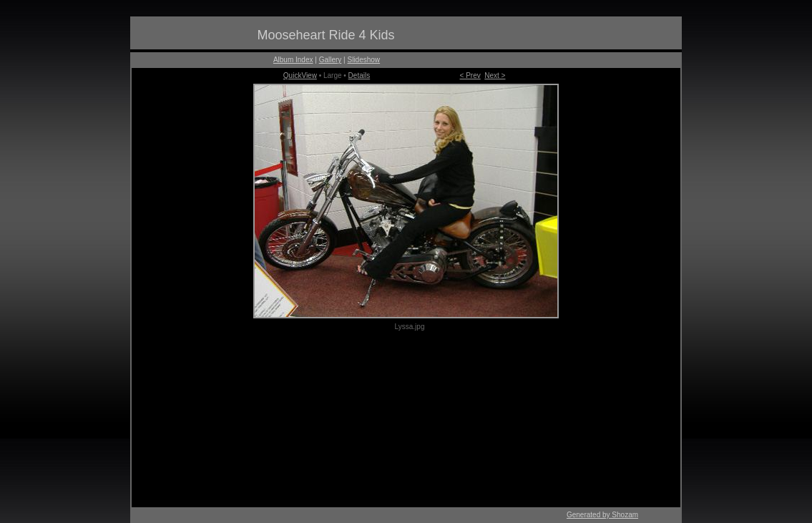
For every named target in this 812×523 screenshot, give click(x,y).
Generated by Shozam (602, 515)
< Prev (470, 75)
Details (359, 75)
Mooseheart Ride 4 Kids (326, 35)
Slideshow (364, 60)
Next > (495, 75)
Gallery (331, 60)
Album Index (293, 60)
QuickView (300, 75)
